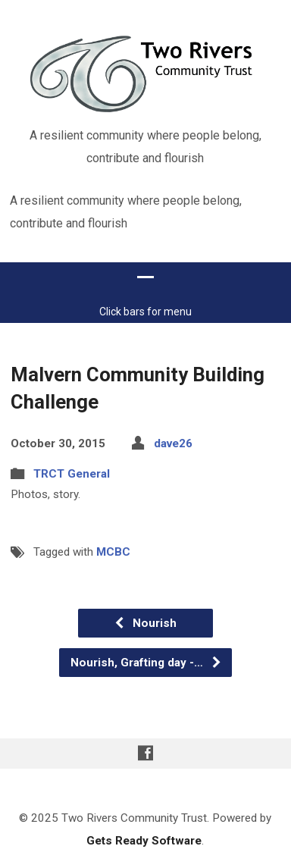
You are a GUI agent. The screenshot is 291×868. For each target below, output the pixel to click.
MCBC (113, 528)
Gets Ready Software (144, 818)
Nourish (145, 600)
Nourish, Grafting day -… (146, 640)
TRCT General (72, 451)
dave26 (173, 420)
